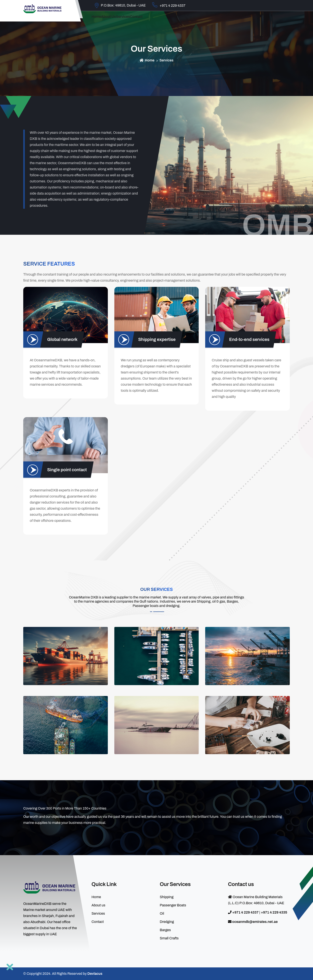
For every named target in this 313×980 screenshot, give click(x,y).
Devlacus (95, 974)
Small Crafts (169, 938)
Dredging (167, 922)
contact (161, 20)
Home (100, 20)
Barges (165, 930)
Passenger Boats (173, 905)
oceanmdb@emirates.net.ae (255, 922)
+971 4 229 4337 (169, 5)
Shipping (167, 897)
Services (141, 20)
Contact (98, 922)
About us (119, 20)
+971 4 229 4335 (274, 912)
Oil (162, 913)
